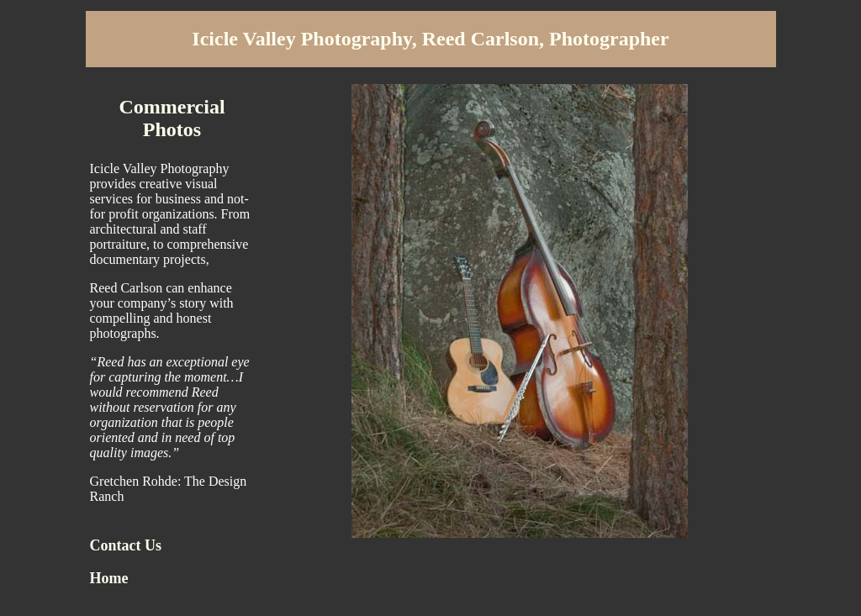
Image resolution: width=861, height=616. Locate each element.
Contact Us (126, 545)
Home (109, 578)
